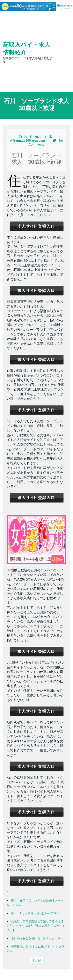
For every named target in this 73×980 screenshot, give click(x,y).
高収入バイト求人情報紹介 (27, 49)
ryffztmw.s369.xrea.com (27, 141)
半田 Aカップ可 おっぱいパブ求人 (35, 913)
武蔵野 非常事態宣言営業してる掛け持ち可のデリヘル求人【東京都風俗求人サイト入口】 (36, 926)
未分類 (37, 960)
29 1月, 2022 (32, 137)
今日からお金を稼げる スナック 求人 (37, 938)
